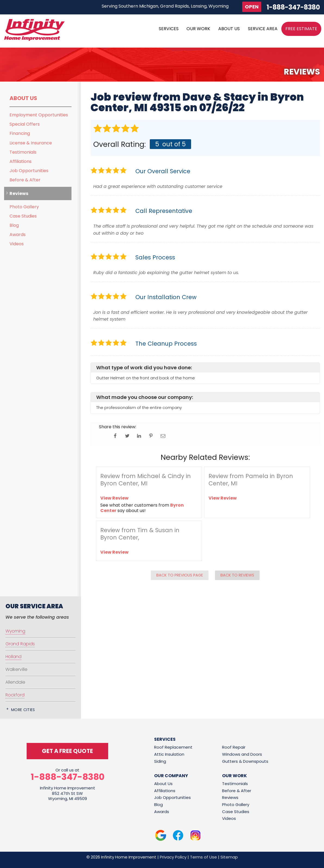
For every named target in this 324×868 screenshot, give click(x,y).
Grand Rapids (20, 644)
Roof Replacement (173, 747)
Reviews (19, 193)
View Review (114, 498)
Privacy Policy (173, 857)
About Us (23, 98)
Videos (17, 244)
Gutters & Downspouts (245, 761)
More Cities (23, 710)
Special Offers (25, 124)
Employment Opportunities (39, 115)
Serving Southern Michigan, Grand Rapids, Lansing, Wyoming (165, 6)
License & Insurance (31, 143)
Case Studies (23, 216)
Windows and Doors (242, 754)
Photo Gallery (24, 207)
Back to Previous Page (180, 575)
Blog (14, 225)
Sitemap (229, 857)
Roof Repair (234, 747)
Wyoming (15, 631)
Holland (13, 657)
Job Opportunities (29, 171)
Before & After (25, 180)
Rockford (15, 695)
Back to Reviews (237, 575)
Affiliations (21, 161)
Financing (20, 133)
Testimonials (23, 152)
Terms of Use (203, 857)
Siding (160, 761)
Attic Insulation (169, 754)
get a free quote (67, 751)
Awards (18, 235)
